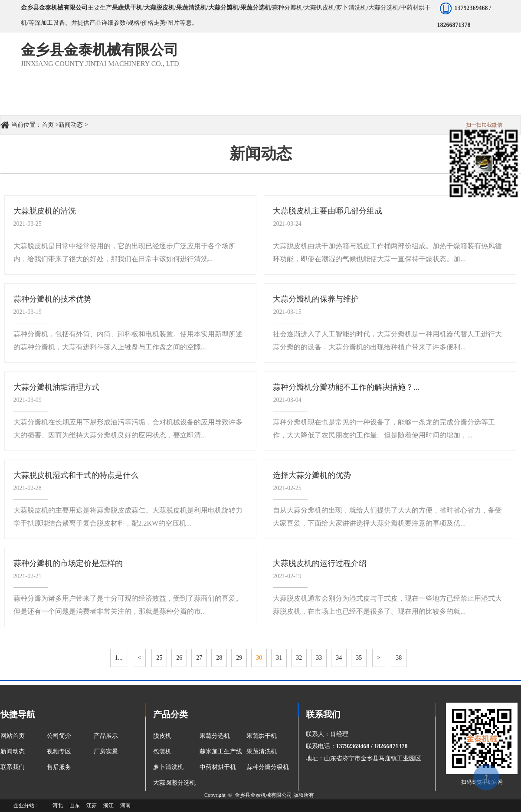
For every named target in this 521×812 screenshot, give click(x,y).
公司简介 (59, 736)
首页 (48, 125)
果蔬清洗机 (262, 751)
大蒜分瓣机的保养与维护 (316, 299)
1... (119, 658)
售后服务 (59, 767)
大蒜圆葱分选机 (174, 783)
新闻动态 (71, 125)
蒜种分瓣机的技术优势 (52, 299)
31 (279, 658)
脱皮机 (162, 736)
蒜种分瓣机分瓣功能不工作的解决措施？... (346, 387)
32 (299, 658)
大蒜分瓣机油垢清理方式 (56, 387)
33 (319, 658)
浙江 (108, 805)
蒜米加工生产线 (221, 751)
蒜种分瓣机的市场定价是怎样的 (68, 563)
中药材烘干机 (218, 767)
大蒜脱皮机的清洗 (45, 211)
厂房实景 (106, 751)
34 (339, 658)
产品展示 (106, 736)
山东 (75, 805)
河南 (125, 805)
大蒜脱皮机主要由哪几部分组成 (328, 211)
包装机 (162, 751)
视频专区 (59, 751)
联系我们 (13, 767)
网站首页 (13, 736)
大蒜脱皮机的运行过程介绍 (320, 563)
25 (159, 658)
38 (399, 658)
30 (259, 658)
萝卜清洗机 (168, 767)
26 (179, 658)
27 (199, 658)
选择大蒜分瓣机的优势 (312, 475)
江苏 (92, 805)
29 (239, 658)
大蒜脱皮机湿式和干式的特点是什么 (76, 475)
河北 (58, 805)
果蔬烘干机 (262, 736)
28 (219, 658)
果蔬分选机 (215, 736)
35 (359, 658)
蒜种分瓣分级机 (268, 767)
